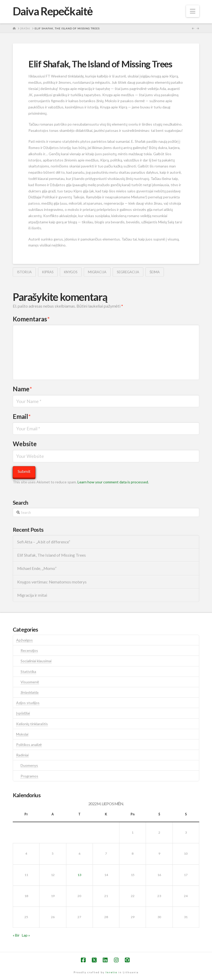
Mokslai (22, 734)
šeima (155, 272)
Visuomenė (30, 682)
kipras (48, 272)
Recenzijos (29, 650)
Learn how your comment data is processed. (113, 482)
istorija (24, 272)
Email (22, 416)
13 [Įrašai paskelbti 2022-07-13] (79, 875)
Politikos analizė (29, 745)
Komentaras (31, 319)
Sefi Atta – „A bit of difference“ (44, 542)
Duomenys (29, 765)
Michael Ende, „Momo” (37, 568)
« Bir (16, 935)
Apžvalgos (24, 640)
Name (22, 389)
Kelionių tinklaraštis (32, 724)
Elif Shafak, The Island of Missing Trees (52, 555)
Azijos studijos (28, 703)
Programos (29, 776)
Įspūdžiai (23, 713)
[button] (193, 11)
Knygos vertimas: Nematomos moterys (52, 582)
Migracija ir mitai (32, 595)
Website (25, 444)
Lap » (26, 935)
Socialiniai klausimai (36, 661)
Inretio (111, 972)
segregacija (128, 272)
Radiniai (22, 755)
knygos (71, 272)
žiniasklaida (30, 692)
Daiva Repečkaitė (53, 11)
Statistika (28, 671)
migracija (97, 272)
